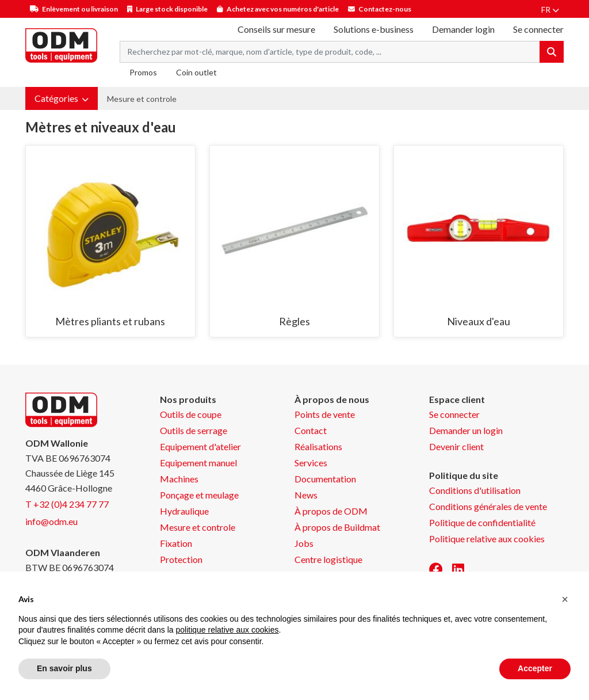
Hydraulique (184, 511)
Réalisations (318, 446)
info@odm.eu (51, 521)
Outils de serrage (194, 430)
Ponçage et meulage (199, 495)
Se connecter (454, 414)
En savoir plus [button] (64, 668)
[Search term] (330, 52)
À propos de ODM (331, 511)
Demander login (463, 29)
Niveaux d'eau (479, 321)
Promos (143, 72)
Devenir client (456, 446)
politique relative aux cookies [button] (227, 630)
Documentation (325, 479)
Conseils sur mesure (276, 29)
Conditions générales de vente (488, 506)
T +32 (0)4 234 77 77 (67, 504)
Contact (311, 430)
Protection (181, 559)
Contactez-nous (385, 9)
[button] (62, 98)
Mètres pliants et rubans (110, 321)
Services (311, 463)
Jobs (304, 543)
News (306, 495)
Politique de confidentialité (482, 522)
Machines (179, 479)
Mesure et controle (142, 99)
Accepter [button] (535, 668)
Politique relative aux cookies (487, 539)
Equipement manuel (198, 463)
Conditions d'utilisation (475, 490)
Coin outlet (196, 72)
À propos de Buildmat (337, 527)
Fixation (176, 543)
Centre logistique (328, 559)
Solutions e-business (374, 29)
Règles (294, 321)
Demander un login (466, 430)
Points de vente (325, 414)
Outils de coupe (191, 414)
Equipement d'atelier (200, 446)
